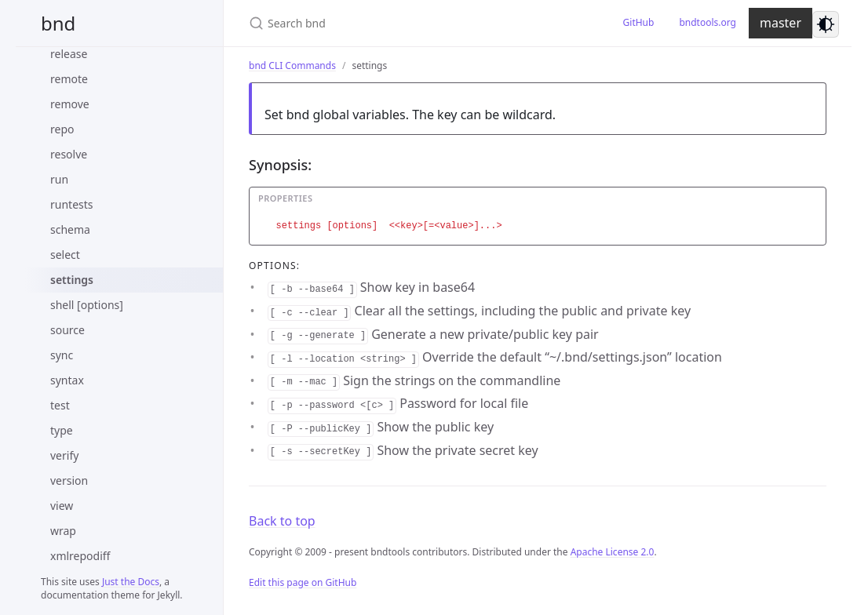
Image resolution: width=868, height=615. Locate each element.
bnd (58, 23)
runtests (72, 204)
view (62, 506)
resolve (69, 154)
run (59, 179)
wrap (63, 531)
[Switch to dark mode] (826, 24)
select (65, 255)
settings (72, 280)
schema (70, 229)
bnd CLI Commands (292, 66)
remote (69, 79)
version (69, 480)
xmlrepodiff (80, 556)
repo (62, 129)
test (60, 405)
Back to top (282, 521)
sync (62, 355)
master (780, 23)
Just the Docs (131, 582)
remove (70, 104)
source (67, 330)
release (69, 54)
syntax (67, 380)
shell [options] (87, 305)
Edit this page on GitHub (303, 582)
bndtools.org (708, 22)
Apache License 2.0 (613, 552)
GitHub (639, 22)
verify (64, 455)
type (62, 430)
